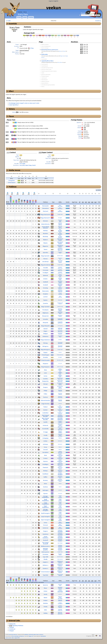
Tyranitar (45, 303)
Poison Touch (60, 592)
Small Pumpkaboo (45, 500)
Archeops (45, 444)
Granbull (45, 285)
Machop (45, 231)
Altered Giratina (45, 400)
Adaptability (60, 416)
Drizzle (60, 352)
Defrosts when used (46, 69)
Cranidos (45, 379)
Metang (45, 343)
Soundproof (60, 475)
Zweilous (45, 487)
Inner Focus (60, 467)
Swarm (60, 275)
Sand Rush (60, 546)
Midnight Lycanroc (45, 549)
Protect (64, 51)
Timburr (45, 407)
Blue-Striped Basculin (45, 419)
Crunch (34, 165)
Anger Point (60, 249)
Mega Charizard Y (45, 218)
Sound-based (45, 66)
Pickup (60, 496)
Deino (45, 484)
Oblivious (60, 290)
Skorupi (45, 384)
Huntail (45, 329)
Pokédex (20, 12)
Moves (25, 12)
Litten (45, 523)
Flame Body (60, 398)
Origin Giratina (45, 404)
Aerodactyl (45, 262)
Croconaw (45, 270)
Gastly (45, 594)
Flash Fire (60, 258)
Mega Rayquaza (45, 367)
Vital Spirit (60, 540)
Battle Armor (60, 383)
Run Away (60, 220)
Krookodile (45, 429)
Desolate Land (60, 360)
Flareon (45, 259)
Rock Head (60, 240)
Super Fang (28, 165)
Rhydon (45, 243)
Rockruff (45, 540)
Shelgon (45, 334)
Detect (60, 51)
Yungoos (45, 531)
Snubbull (45, 282)
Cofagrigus (45, 438)
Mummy (60, 438)
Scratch (98, 21)
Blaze (60, 205)
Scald (8, 21)
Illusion (60, 447)
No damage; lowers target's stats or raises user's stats (24, 103)
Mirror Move (60, 62)
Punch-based (45, 64)
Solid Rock (60, 246)
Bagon (45, 331)
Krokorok (45, 425)
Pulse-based (44, 80)
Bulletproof (60, 561)
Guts (60, 221)
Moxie (60, 253)
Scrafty (45, 435)
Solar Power (60, 206)
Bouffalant (45, 474)
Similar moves (14, 170)
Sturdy (60, 293)
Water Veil (60, 329)
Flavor (11, 116)
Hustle (60, 222)
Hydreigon (45, 490)
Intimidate (60, 248)
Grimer (45, 591)
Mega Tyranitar (45, 307)
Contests (12, 149)
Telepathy (60, 391)
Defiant (60, 466)
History (12, 109)
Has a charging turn (46, 46)
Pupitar (45, 300)
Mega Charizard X (45, 215)
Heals (43, 73)
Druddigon (45, 464)
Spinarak (45, 275)
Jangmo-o (45, 562)
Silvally (45, 559)
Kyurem (45, 493)
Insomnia (60, 275)
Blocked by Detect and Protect (50, 50)
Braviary (45, 480)
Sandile (45, 422)
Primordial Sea (60, 355)
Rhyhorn (45, 240)
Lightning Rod (60, 239)
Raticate (45, 221)
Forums (19, 17)
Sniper (60, 276)
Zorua (45, 447)
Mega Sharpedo (45, 326)
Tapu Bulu (45, 575)
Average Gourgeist (45, 510)
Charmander (45, 206)
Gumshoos (45, 534)
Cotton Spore (12, 183)
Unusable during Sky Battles (48, 85)
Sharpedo (45, 323)
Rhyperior (45, 246)
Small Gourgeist (45, 513)
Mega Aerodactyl (45, 265)
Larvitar (45, 297)
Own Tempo (60, 543)
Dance (43, 87)
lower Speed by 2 (14, 105)
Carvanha (45, 319)
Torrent (60, 267)
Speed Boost (60, 320)
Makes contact (45, 44)
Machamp (45, 236)
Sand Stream (60, 303)
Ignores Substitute (46, 75)
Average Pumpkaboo (45, 497)
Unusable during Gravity (47, 68)
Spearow (45, 585)
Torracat (45, 525)
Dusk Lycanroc (45, 552)
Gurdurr (45, 410)
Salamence (45, 336)
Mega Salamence (45, 340)
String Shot (12, 180)
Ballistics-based (45, 81)
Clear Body (60, 342)
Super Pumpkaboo (45, 507)
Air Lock (60, 363)
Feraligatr (45, 273)
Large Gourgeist (45, 516)
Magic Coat (62, 56)
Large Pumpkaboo (45, 503)
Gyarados (45, 252)
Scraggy (45, 432)
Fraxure (45, 458)
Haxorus (45, 461)
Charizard (45, 211)
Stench (60, 590)
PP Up (31, 48)
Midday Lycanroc (45, 546)
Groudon (45, 357)
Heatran (45, 397)
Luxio (45, 373)
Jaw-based (44, 78)
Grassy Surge (60, 574)
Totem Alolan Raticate (45, 227)
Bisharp (45, 471)
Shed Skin (60, 300)
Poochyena (45, 310)
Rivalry (60, 369)
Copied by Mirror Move (47, 61)
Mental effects (45, 83)
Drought (60, 218)
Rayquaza (45, 364)
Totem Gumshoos (45, 537)
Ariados (45, 279)
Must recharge (45, 48)
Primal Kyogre (45, 355)
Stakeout (60, 530)
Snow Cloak (60, 291)
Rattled (60, 283)
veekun (53, 8)
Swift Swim (60, 328)
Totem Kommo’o (45, 572)
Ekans (45, 588)
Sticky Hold (60, 591)
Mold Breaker (60, 256)
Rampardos (45, 381)
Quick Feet (60, 285)
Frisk (60, 497)
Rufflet (45, 477)
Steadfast (60, 231)
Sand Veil (60, 294)
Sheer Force (60, 250)
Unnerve (60, 262)
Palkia (45, 394)
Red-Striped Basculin (45, 416)
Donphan (45, 294)
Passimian (45, 554)
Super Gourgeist (45, 520)
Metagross (45, 346)
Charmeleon (45, 208)
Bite (24, 165)
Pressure (60, 262)
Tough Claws (60, 214)
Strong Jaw (60, 326)
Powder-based (45, 76)
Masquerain (45, 316)
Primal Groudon (45, 360)
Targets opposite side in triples (49, 71)
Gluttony (60, 223)
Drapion (45, 387)
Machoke (45, 233)
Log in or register (54, 1)
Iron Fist (60, 408)
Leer (21, 164)
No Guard (60, 230)
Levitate (60, 404)
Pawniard (45, 467)
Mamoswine (45, 291)
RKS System (60, 559)
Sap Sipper (60, 474)
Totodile (45, 268)
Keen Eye (60, 385)
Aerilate (60, 340)
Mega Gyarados (45, 256)
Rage (24, 164)
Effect (11, 91)
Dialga (45, 391)
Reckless (60, 240)
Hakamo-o (45, 565)
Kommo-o (45, 568)
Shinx (45, 370)
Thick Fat (60, 225)
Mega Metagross (45, 350)
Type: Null (45, 557)
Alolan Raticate (45, 224)
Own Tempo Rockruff (45, 543)
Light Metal (60, 343)
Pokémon (13, 187)
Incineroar (45, 528)
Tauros (45, 249)
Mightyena (45, 313)
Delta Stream (60, 367)
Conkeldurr (45, 413)
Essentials (13, 24)
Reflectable (45, 54)
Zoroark (45, 450)
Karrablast (45, 452)
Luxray (45, 376)
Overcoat (60, 334)
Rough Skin (60, 319)
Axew (45, 455)
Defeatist (60, 441)
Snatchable (44, 59)
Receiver (60, 554)
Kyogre (45, 352)
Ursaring (45, 288)
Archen (45, 441)
